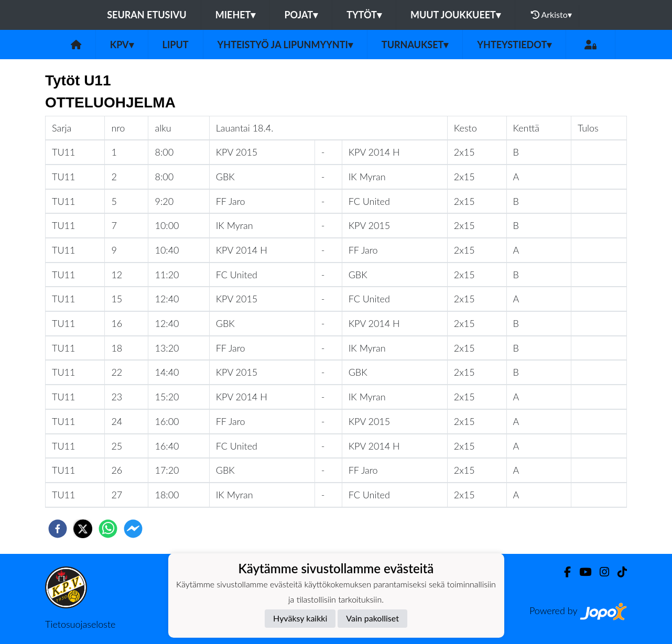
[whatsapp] (108, 529)
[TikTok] (618, 572)
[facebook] (58, 529)
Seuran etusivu (147, 15)
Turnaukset (415, 45)
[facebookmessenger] (133, 529)
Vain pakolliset (372, 618)
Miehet (236, 15)
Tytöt (364, 15)
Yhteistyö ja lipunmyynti (285, 45)
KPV (122, 45)
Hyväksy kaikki (300, 618)
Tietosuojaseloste (80, 624)
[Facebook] (563, 572)
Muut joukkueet (456, 15)
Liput (176, 45)
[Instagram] (600, 572)
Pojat (301, 15)
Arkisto (551, 15)
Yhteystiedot (514, 45)
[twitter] (83, 529)
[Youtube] (581, 572)
